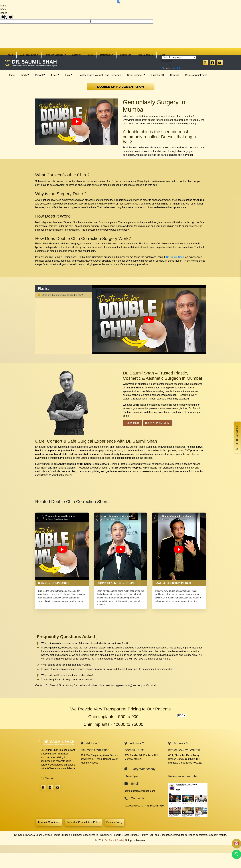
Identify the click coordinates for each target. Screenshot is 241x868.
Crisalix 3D (158, 75)
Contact (175, 75)
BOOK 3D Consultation (237, 437)
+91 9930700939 (134, 806)
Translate (172, 68)
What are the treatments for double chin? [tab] (61, 295)
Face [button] (54, 75)
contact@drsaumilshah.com (140, 791)
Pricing (90, 55)
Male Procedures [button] (28, 55)
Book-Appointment (196, 75)
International (126, 55)
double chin (137, 261)
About (12, 54)
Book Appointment (158, 423)
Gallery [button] (75, 55)
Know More (133, 423)
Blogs (162, 55)
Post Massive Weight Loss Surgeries (100, 75)
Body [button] (24, 75)
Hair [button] (68, 75)
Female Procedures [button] (54, 55)
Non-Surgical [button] (135, 75)
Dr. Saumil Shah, (175, 257)
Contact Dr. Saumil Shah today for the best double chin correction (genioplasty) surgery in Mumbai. (96, 685)
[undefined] (8, 17)
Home (13, 74)
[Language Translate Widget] (179, 57)
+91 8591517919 (154, 806)
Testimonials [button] (106, 55)
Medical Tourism (146, 55)
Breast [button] (39, 75)
